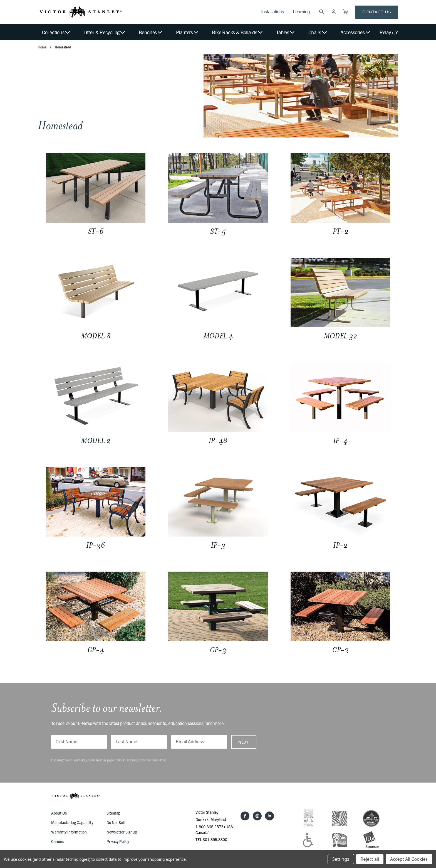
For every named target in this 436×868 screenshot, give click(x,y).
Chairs (318, 32)
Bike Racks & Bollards (238, 32)
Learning (301, 12)
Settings (341, 859)
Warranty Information (69, 832)
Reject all (370, 859)
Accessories (356, 32)
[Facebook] (245, 816)
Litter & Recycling (105, 32)
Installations (272, 12)
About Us (59, 813)
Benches (151, 32)
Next (244, 742)
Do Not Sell (116, 822)
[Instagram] (257, 816)
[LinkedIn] (269, 816)
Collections (56, 32)
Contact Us (377, 12)
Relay (389, 32)
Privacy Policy (118, 841)
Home (42, 47)
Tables (286, 32)
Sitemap (113, 813)
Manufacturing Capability (72, 822)
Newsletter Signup (122, 832)
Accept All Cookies (409, 859)
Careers (58, 841)
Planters (188, 32)
